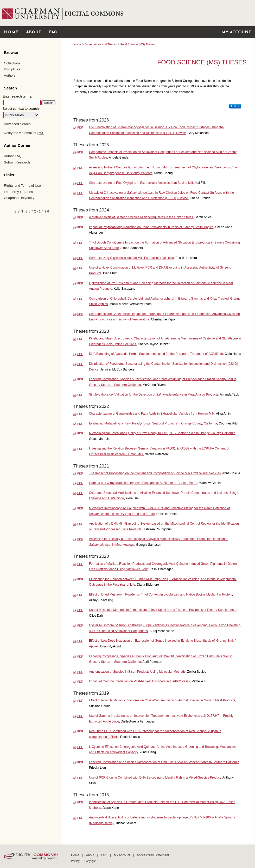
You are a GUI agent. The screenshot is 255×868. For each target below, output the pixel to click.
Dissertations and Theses (101, 44)
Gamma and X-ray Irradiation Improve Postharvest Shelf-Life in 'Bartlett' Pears (143, 483)
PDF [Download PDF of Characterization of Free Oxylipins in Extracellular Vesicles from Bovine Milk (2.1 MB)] (80, 183)
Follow (235, 106)
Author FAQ (13, 156)
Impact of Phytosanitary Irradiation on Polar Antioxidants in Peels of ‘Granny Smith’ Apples (151, 227)
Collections (12, 63)
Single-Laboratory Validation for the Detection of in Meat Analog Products (154, 394)
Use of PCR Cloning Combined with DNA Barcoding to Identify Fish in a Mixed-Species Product (155, 778)
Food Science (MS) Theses (138, 44)
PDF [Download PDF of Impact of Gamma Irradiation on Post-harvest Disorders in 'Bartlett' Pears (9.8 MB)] (80, 682)
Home (77, 44)
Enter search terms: (17, 96)
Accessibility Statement (153, 855)
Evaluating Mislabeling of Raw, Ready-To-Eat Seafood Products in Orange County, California (153, 423)
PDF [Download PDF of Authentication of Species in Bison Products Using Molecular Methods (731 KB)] (80, 672)
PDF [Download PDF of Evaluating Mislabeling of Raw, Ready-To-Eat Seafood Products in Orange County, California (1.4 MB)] (80, 424)
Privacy (76, 861)
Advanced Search (17, 124)
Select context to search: (21, 109)
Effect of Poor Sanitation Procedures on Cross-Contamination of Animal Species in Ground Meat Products (162, 700)
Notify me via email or (24, 133)
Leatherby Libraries (18, 192)
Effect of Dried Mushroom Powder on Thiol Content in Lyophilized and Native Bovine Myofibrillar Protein (161, 594)
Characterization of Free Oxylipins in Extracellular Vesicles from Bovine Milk (141, 183)
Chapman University (19, 198)
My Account (122, 855)
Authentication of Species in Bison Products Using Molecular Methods (137, 672)
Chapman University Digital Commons (158, 13)
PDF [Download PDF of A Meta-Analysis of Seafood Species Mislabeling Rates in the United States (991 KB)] (80, 217)
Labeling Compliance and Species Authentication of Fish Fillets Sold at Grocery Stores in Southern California (164, 762)
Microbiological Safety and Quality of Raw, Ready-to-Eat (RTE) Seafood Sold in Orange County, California (162, 433)
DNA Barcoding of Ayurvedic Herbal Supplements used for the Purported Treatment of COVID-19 (156, 354)
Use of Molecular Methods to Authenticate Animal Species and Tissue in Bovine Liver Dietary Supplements (163, 610)
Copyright (90, 861)
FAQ (104, 855)
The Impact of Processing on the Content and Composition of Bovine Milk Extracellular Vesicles (155, 473)
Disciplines (12, 69)
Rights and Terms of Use (22, 186)
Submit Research (17, 162)
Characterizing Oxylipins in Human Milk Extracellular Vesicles (131, 258)
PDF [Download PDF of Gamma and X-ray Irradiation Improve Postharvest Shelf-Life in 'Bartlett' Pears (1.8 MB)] (80, 483)
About (91, 855)
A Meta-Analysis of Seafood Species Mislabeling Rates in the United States (141, 217)
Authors (10, 75)
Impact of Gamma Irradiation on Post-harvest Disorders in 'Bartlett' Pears (139, 681)
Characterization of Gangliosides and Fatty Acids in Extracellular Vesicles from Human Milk (152, 414)
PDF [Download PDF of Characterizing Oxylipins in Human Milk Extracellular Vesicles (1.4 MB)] (80, 258)
